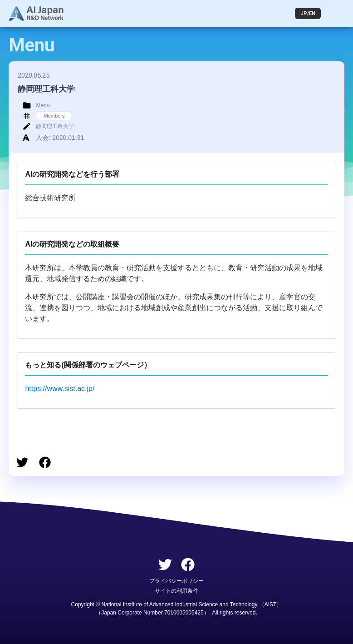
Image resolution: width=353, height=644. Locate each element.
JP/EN (308, 13)
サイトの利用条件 (176, 591)
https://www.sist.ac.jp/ (60, 389)
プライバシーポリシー (176, 581)
